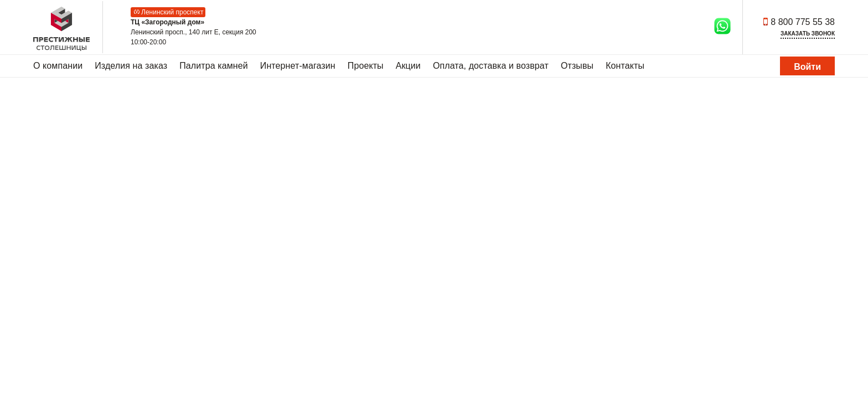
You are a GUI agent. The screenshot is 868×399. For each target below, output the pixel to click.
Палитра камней (214, 66)
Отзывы (577, 66)
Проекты (366, 66)
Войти (807, 67)
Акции (408, 66)
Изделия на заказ (131, 66)
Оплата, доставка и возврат (491, 66)
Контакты (625, 66)
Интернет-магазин (298, 66)
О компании (58, 66)
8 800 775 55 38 (803, 22)
